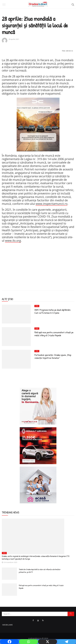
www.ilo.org (13, 241)
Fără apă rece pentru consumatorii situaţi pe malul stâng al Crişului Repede (54, 334)
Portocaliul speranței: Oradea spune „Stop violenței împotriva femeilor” (53, 356)
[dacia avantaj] (38, 124)
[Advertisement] (38, 262)
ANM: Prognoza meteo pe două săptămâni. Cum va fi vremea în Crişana (53, 311)
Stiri (37, 306)
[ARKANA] (38, 445)
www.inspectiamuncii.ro (52, 204)
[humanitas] (38, 406)
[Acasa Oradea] (38, 485)
